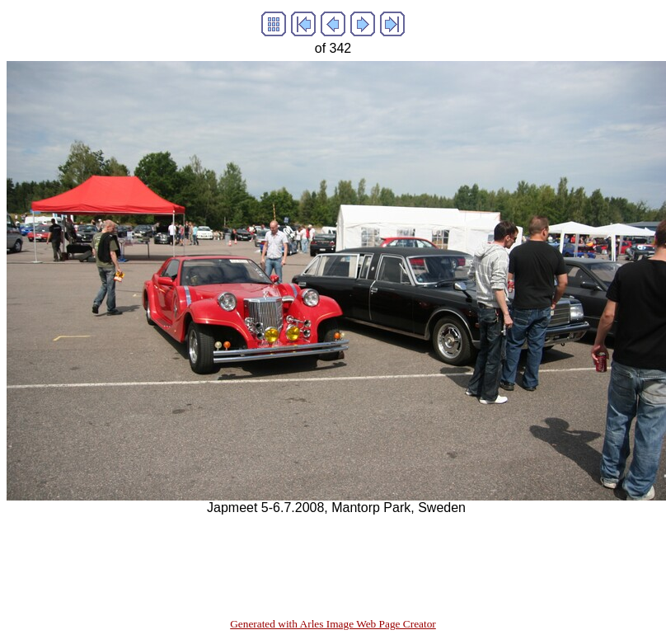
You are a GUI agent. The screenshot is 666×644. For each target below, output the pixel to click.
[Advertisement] (307, 552)
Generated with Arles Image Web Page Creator (333, 624)
